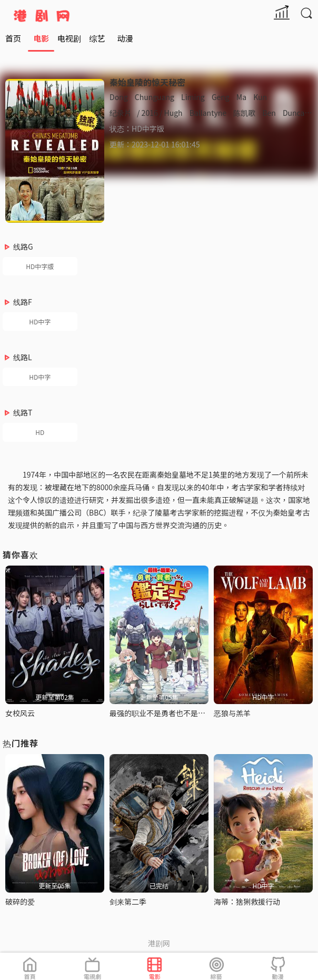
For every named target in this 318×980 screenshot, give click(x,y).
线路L (23, 357)
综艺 (97, 38)
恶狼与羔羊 (232, 713)
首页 (13, 38)
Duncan (296, 113)
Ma (241, 97)
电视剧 (69, 38)
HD (40, 432)
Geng (221, 97)
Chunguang (155, 97)
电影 (41, 38)
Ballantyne (208, 113)
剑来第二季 (128, 902)
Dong (119, 97)
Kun (260, 97)
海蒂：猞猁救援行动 (247, 902)
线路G (23, 246)
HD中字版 (40, 266)
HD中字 (40, 321)
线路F (23, 302)
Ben (269, 113)
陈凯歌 (244, 113)
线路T (23, 412)
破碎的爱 (20, 902)
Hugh (173, 113)
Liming (193, 97)
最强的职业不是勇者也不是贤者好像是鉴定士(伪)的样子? (202, 713)
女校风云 (20, 713)
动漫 (125, 38)
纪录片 (121, 113)
